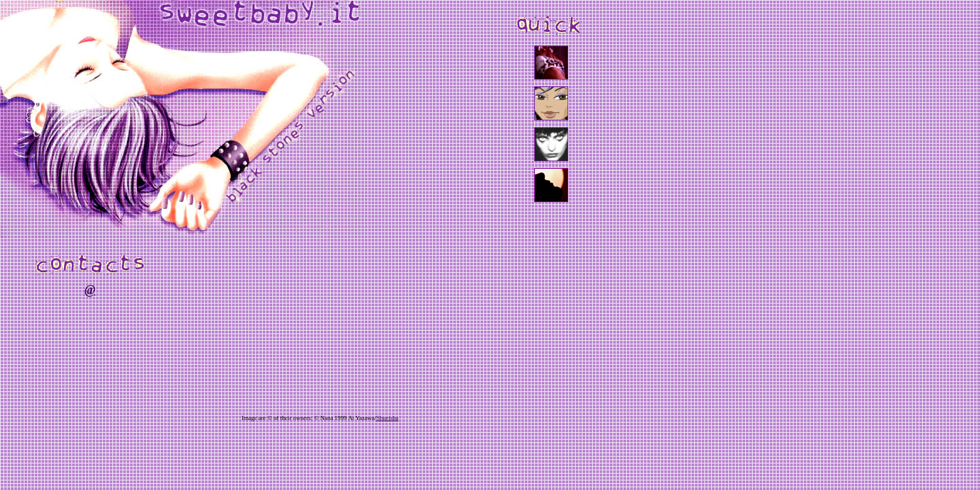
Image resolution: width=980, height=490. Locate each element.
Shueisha (388, 418)
